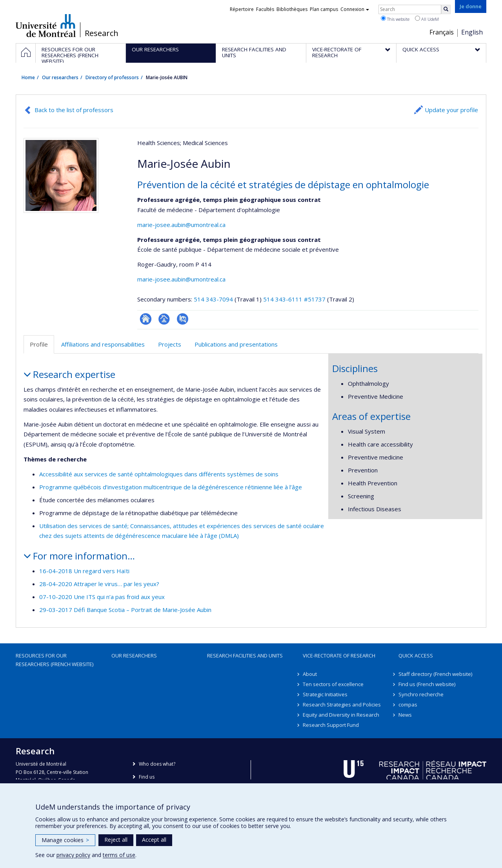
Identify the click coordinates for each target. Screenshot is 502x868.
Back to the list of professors (74, 110)
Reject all (116, 840)
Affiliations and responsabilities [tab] (103, 344)
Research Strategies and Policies (342, 705)
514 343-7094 (214, 299)
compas (408, 705)
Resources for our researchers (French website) (55, 660)
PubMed (183, 319)
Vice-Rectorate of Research (339, 656)
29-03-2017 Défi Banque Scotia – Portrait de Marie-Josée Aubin (125, 610)
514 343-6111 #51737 (294, 299)
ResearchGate (146, 319)
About (310, 674)
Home (28, 77)
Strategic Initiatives (325, 694)
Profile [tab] (39, 344)
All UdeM (427, 19)
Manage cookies (65, 840)
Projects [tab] (170, 344)
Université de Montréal (46, 25)
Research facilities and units (245, 656)
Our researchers (60, 77)
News (405, 715)
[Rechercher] (446, 9)
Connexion (355, 9)
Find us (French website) (427, 684)
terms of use (119, 855)
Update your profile (451, 110)
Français (442, 32)
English (472, 32)
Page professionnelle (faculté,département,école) (164, 319)
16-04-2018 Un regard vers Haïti (84, 571)
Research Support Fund (331, 725)
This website (395, 19)
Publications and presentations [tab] (236, 344)
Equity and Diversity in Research (341, 715)
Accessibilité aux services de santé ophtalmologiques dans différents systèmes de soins (159, 474)
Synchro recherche (421, 694)
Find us (147, 777)
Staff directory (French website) (435, 674)
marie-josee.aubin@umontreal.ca (181, 225)
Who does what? (157, 764)
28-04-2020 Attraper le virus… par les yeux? (99, 584)
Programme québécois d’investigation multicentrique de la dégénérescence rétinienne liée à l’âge (171, 487)
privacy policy (73, 855)
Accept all (154, 840)
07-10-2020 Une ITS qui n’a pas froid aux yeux (102, 597)
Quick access (416, 656)
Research (102, 33)
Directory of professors (112, 77)
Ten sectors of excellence (333, 684)
